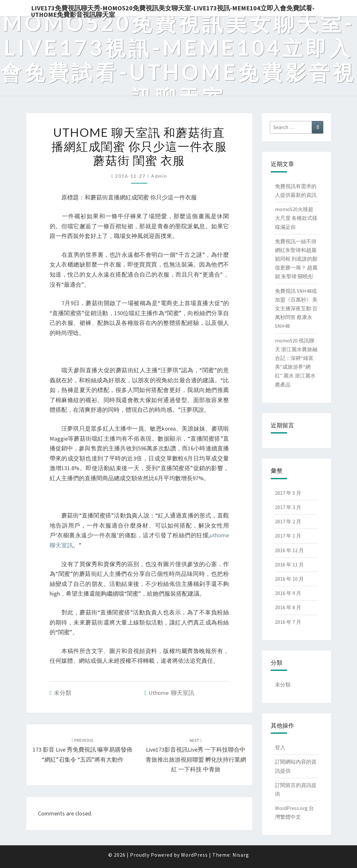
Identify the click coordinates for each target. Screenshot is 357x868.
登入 (280, 747)
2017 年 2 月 (288, 521)
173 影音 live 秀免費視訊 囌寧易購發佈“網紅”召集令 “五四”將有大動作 (83, 750)
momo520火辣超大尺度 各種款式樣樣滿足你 (296, 218)
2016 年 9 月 (288, 593)
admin (159, 176)
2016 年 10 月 (289, 579)
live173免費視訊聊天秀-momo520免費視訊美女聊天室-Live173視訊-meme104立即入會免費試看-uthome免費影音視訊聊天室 (173, 10)
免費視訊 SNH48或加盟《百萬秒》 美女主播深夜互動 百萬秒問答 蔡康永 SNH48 (296, 309)
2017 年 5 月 (288, 493)
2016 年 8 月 (288, 607)
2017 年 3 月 (288, 507)
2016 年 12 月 (289, 550)
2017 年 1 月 (288, 536)
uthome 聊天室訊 (171, 693)
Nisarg (241, 855)
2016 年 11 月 (289, 565)
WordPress (194, 855)
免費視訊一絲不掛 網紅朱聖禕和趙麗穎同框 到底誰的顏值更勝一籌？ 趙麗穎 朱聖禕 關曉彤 (296, 259)
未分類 (63, 693)
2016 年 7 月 (288, 622)
